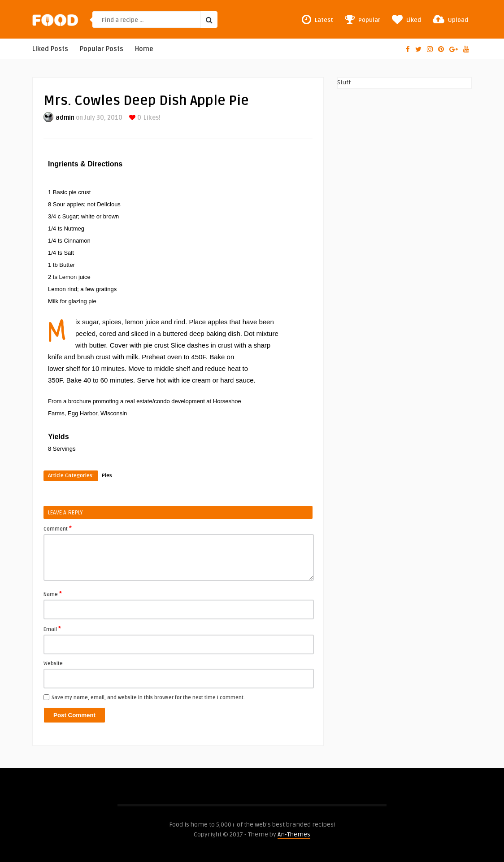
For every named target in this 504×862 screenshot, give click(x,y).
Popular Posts (102, 49)
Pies (107, 476)
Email (52, 629)
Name (53, 594)
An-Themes (294, 834)
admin (65, 118)
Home (144, 49)
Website (53, 664)
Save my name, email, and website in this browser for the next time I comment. (148, 698)
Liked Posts (50, 49)
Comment (58, 528)
